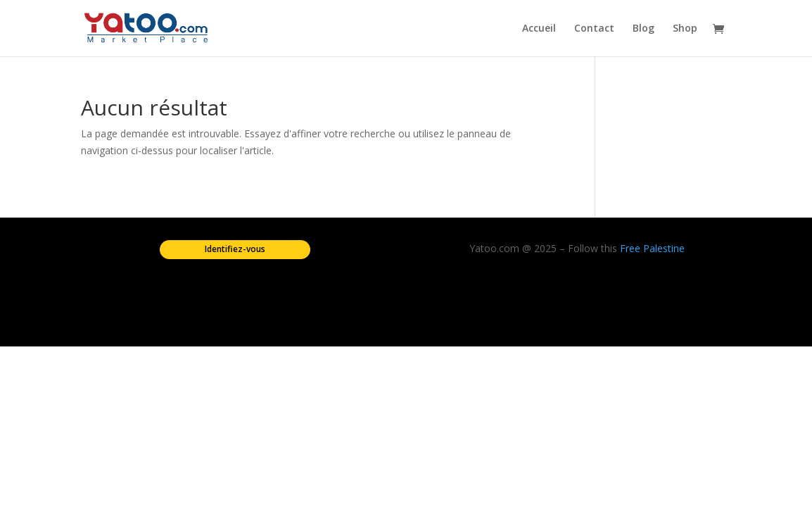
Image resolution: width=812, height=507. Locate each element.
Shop (685, 29)
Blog (643, 29)
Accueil (539, 29)
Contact (594, 29)
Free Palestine (652, 248)
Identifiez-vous (235, 249)
